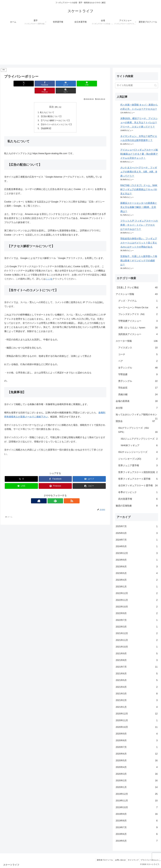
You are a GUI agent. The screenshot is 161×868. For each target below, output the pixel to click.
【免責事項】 (46, 122)
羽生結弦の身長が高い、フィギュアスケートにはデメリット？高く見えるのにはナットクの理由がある (139, 243)
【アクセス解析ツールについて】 (55, 114)
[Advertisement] (80, 47)
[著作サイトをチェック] (49, 494)
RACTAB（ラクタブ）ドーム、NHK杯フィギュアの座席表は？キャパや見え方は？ (139, 190)
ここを (49, 273)
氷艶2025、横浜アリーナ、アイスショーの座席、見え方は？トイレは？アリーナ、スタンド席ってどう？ (139, 123)
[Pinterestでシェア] (81, 84)
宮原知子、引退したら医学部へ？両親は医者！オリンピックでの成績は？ (139, 261)
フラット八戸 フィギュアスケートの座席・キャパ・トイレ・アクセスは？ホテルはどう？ (139, 225)
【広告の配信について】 (51, 110)
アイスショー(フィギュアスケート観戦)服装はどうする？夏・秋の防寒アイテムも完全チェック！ (139, 154)
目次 (52, 100)
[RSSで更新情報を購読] (61, 494)
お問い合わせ (119, 860)
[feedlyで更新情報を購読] (55, 494)
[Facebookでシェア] (29, 84)
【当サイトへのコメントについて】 (56, 118)
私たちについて (47, 106)
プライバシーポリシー (149, 860)
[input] (137, 85)
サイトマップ (132, 860)
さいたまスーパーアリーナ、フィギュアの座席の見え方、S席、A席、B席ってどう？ (139, 172)
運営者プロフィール (103, 860)
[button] (98, 84)
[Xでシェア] (12, 84)
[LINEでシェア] (64, 84)
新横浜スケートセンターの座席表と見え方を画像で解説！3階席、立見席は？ (139, 207)
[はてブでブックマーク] (47, 84)
